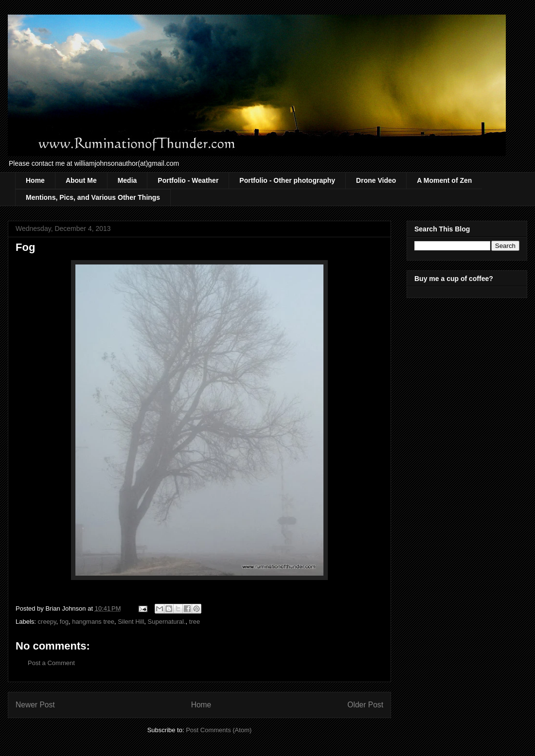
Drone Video (376, 180)
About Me (81, 180)
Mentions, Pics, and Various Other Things (93, 197)
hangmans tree (93, 622)
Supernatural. (167, 622)
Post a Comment (51, 663)
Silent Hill (131, 622)
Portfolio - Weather (188, 180)
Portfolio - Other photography (287, 180)
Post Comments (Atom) (219, 730)
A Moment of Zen (444, 180)
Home (35, 180)
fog (64, 622)
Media (127, 180)
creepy (47, 622)
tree (195, 622)
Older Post (365, 705)
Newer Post (35, 705)
